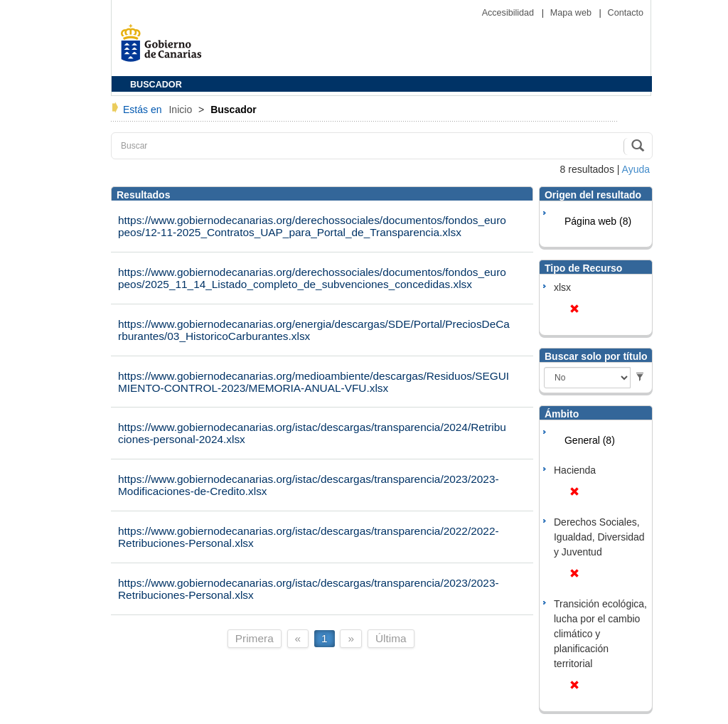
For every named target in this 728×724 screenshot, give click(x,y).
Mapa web (572, 13)
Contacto (626, 13)
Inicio (182, 110)
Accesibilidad (509, 13)
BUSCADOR (156, 85)
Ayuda (636, 169)
